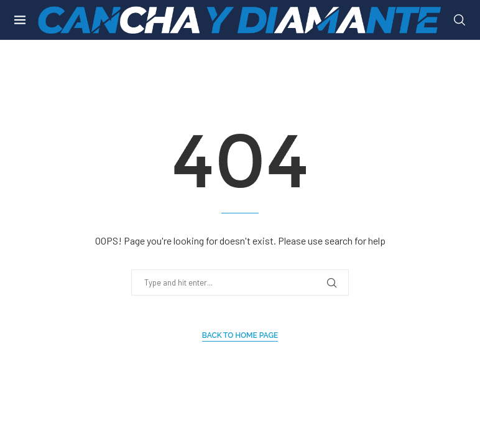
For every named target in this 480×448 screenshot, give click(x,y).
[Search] (459, 20)
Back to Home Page (240, 335)
